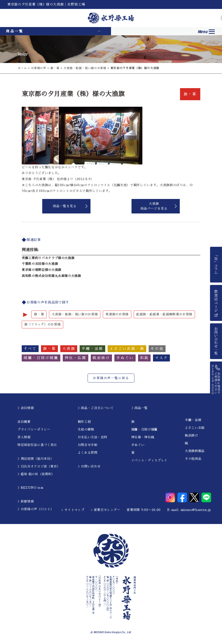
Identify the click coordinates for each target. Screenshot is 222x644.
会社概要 (24, 422)
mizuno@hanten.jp (196, 510)
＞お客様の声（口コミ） (35, 509)
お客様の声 (39, 68)
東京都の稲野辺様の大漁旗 (42, 270)
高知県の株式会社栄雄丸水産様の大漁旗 (51, 276)
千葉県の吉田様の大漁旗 (40, 264)
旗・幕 (55, 68)
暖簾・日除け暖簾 (144, 430)
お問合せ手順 (88, 445)
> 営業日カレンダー (106, 510)
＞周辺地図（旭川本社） (35, 459)
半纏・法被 (193, 420)
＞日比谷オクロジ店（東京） (39, 467)
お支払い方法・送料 (93, 437)
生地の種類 (86, 430)
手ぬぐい (138, 445)
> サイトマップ (73, 510)
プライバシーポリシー (34, 430)
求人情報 (24, 437)
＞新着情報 (26, 502)
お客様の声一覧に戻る (111, 378)
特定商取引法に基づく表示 (37, 445)
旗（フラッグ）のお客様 (42, 325)
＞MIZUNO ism (30, 488)
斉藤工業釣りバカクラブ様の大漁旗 (48, 258)
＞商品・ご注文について (96, 408)
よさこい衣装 (195, 428)
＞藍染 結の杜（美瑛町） (36, 474)
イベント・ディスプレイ (149, 461)
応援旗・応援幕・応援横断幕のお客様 (164, 314)
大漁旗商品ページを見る (154, 206)
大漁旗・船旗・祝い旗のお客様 (85, 68)
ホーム (22, 68)
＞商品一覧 (139, 408)
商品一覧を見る (65, 206)
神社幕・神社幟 (143, 437)
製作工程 (84, 422)
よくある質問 (88, 453)
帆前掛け (191, 436)
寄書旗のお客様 (117, 314)
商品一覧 (15, 31)
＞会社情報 (26, 408)
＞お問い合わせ (89, 467)
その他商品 (193, 459)
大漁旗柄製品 (195, 451)
